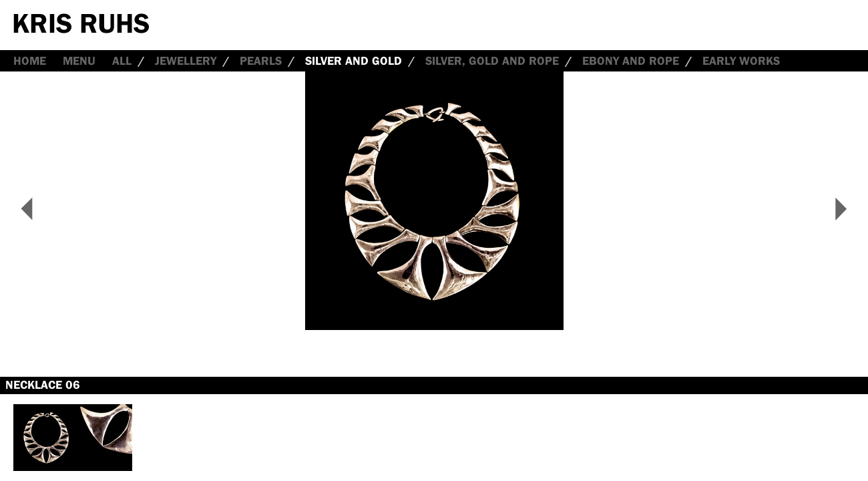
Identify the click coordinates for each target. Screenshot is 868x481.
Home (30, 61)
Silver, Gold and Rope (492, 61)
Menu (79, 61)
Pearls (261, 61)
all (122, 61)
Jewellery (186, 61)
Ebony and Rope (631, 61)
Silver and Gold (354, 61)
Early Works (741, 61)
